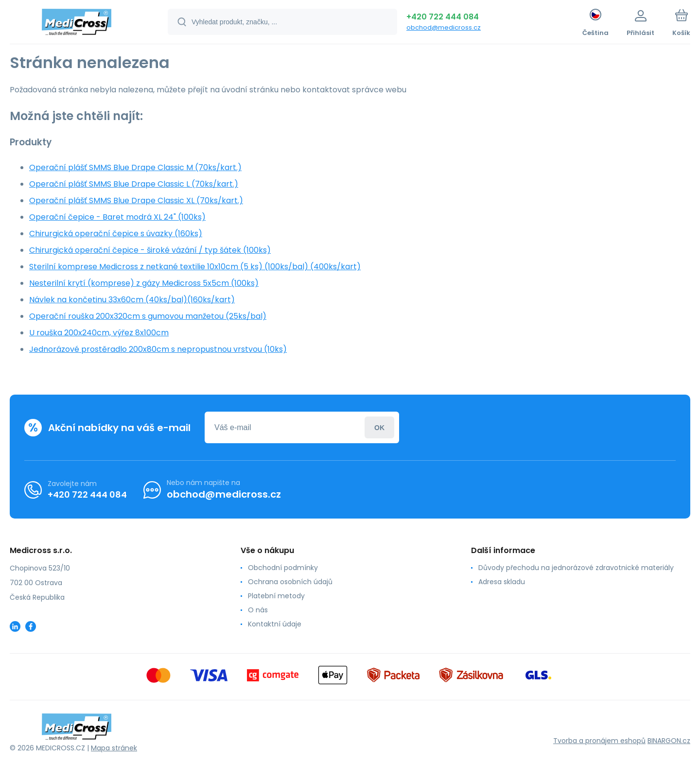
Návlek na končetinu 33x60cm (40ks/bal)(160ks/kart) (132, 300)
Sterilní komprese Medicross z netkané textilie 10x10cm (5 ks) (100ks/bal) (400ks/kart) (195, 267)
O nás (258, 610)
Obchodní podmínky (283, 568)
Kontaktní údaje (275, 624)
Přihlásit (379, 427)
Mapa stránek (114, 748)
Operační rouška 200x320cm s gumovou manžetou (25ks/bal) (148, 316)
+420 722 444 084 (443, 17)
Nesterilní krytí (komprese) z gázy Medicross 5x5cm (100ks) (144, 283)
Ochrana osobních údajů (290, 582)
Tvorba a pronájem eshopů (599, 741)
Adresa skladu (502, 582)
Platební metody (276, 596)
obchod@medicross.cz (444, 27)
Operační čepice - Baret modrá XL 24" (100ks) (117, 217)
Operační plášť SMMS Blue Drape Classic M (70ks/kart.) (135, 167)
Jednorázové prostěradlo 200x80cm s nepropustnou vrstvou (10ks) (158, 349)
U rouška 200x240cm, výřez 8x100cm (99, 333)
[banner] (77, 23)
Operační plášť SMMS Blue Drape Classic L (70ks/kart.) (134, 184)
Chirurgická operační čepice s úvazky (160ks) (116, 234)
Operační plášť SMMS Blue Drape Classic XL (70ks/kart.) (136, 200)
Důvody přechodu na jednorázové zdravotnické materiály (576, 568)
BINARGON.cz (669, 741)
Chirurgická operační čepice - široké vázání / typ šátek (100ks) (150, 250)
